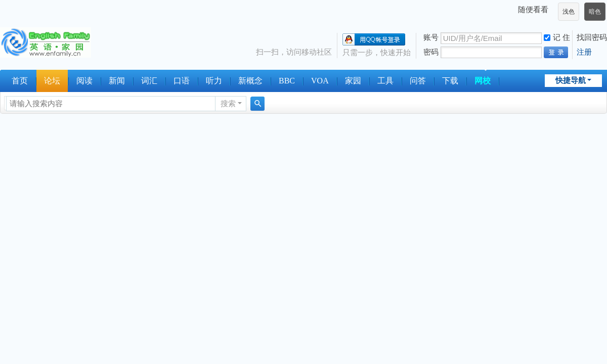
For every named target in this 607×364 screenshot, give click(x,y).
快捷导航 (571, 80)
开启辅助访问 (513, 10)
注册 (584, 52)
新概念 (250, 81)
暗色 (595, 12)
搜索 (228, 103)
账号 (431, 37)
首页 (20, 81)
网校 (483, 81)
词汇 (149, 81)
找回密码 (592, 37)
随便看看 (533, 9)
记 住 (557, 37)
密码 (431, 52)
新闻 (117, 81)
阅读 (84, 81)
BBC (287, 81)
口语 (182, 81)
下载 (450, 81)
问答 (418, 81)
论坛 (52, 81)
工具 (385, 81)
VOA (320, 81)
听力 (214, 81)
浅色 (569, 12)
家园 (353, 81)
